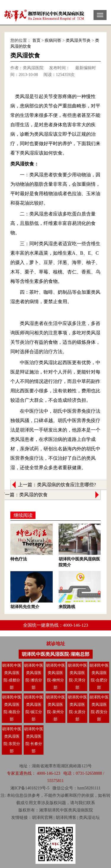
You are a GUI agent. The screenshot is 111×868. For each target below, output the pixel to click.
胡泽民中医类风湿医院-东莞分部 (12, 740)
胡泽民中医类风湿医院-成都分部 (12, 676)
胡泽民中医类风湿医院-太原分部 (77, 708)
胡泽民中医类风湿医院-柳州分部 (55, 676)
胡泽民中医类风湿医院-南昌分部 (12, 708)
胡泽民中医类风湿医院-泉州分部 (55, 708)
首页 (36, 40)
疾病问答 (53, 40)
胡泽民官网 (42, 818)
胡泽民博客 (66, 818)
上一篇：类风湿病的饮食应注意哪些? (57, 485)
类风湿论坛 (89, 818)
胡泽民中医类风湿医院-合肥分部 (99, 676)
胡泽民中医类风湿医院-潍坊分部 (34, 676)
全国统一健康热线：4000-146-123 (56, 625)
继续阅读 (23, 515)
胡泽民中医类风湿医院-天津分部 (77, 676)
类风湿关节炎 (78, 40)
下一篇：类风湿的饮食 (24, 495)
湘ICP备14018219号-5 (30, 788)
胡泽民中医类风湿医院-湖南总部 (55, 654)
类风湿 (74, 810)
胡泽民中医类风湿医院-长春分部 (34, 740)
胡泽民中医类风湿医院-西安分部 (99, 708)
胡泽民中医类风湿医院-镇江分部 (34, 708)
